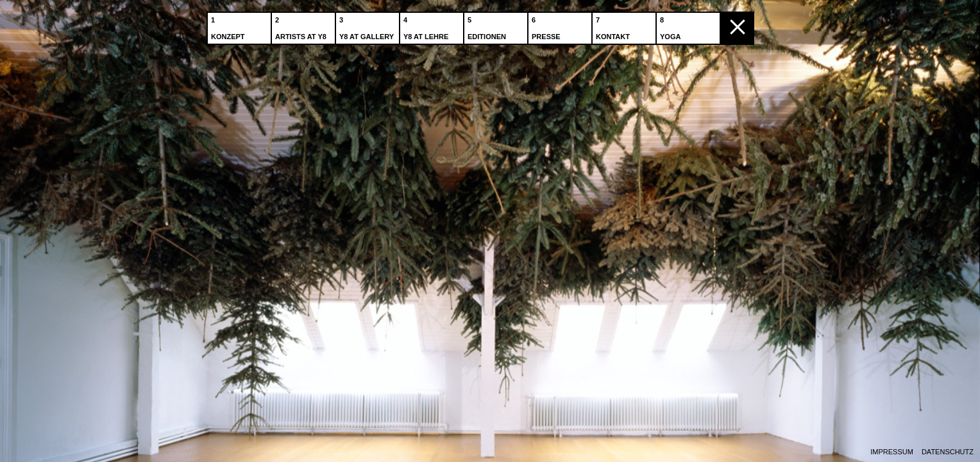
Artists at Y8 (302, 25)
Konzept (229, 25)
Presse (547, 25)
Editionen (488, 25)
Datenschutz (948, 452)
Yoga (672, 25)
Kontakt (614, 25)
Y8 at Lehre (427, 25)
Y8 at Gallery (368, 25)
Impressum (892, 452)
